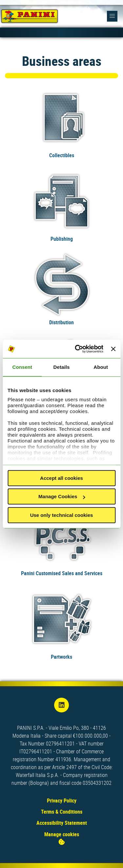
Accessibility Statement (62, 823)
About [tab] (101, 367)
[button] (112, 16)
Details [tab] (62, 367)
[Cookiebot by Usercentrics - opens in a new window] (77, 349)
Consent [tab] (22, 367)
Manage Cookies (62, 496)
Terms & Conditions (62, 812)
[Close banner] (113, 349)
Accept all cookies (61, 478)
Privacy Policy (62, 801)
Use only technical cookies (62, 515)
